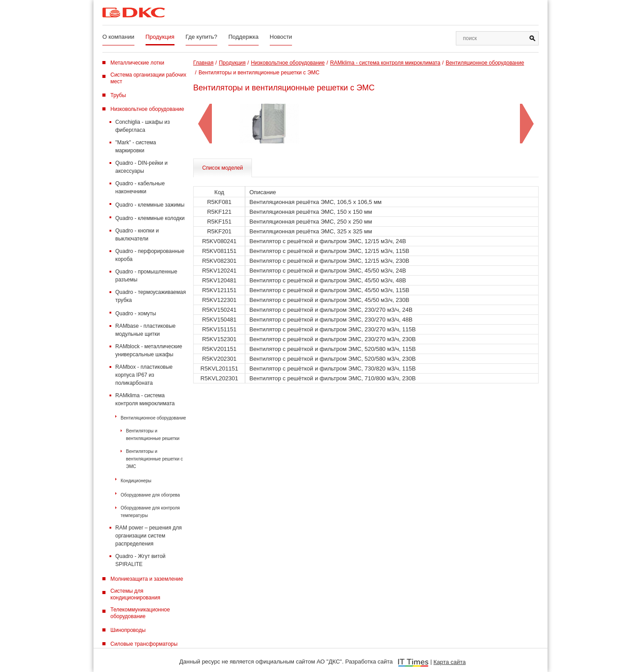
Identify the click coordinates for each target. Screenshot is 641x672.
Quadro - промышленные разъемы (146, 276)
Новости (281, 37)
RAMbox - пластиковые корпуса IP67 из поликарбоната (144, 375)
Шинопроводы (128, 630)
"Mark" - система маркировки (136, 147)
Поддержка (243, 37)
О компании (118, 37)
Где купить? (201, 37)
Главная (203, 63)
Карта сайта (450, 662)
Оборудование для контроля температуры (150, 512)
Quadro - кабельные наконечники (140, 187)
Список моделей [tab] (223, 168)
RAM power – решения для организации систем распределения (148, 536)
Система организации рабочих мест (148, 78)
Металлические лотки (137, 63)
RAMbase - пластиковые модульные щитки (145, 330)
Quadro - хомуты (136, 314)
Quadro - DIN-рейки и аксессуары (141, 167)
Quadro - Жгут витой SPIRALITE (140, 560)
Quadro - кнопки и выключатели (137, 235)
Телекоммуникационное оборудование (140, 613)
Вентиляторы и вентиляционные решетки (153, 435)
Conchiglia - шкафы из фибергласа (143, 126)
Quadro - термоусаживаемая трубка (150, 296)
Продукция (160, 37)
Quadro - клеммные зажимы (150, 205)
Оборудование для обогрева (150, 495)
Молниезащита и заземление (147, 579)
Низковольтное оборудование (147, 109)
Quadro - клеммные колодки (150, 218)
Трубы (118, 95)
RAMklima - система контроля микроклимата (145, 399)
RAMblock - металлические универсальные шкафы (149, 350)
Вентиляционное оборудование (153, 418)
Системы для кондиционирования (135, 594)
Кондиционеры (136, 481)
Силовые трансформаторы (144, 644)
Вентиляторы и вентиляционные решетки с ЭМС (154, 459)
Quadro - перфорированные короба (150, 255)
